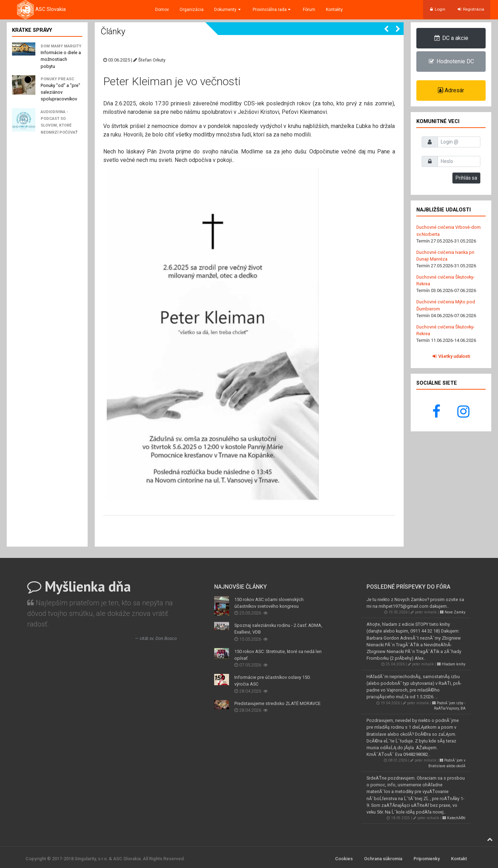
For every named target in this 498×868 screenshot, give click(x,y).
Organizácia (192, 10)
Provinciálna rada (272, 10)
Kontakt (459, 859)
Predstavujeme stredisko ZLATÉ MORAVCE (277, 703)
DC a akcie (451, 38)
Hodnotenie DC (451, 61)
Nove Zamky (453, 612)
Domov (162, 10)
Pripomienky (427, 859)
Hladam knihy (451, 664)
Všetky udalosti (451, 356)
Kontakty (334, 10)
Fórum (309, 10)
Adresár (451, 90)
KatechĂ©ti (454, 818)
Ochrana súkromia (383, 859)
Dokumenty (228, 10)
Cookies (344, 859)
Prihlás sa (466, 178)
